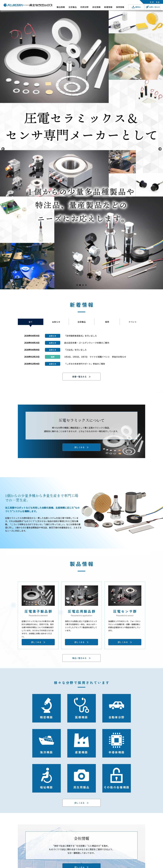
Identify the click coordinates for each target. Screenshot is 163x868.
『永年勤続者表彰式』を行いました (81, 336)
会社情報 (96, 7)
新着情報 (108, 7)
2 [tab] (80, 285)
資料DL (138, 7)
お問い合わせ (154, 7)
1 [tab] (77, 285)
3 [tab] (83, 285)
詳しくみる (79, 803)
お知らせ (56, 322)
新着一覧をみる (79, 377)
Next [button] (160, 149)
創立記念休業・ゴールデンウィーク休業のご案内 (87, 343)
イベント (133, 322)
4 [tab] (86, 285)
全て (31, 322)
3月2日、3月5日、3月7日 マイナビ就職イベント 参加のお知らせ (95, 357)
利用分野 (84, 7)
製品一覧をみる (79, 658)
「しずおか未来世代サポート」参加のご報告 (85, 364)
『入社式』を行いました (76, 350)
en (153, 2)
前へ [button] (3, 149)
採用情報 (120, 7)
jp (159, 2)
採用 (107, 322)
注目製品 (73, 7)
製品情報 (61, 7)
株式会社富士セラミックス (28, 5)
